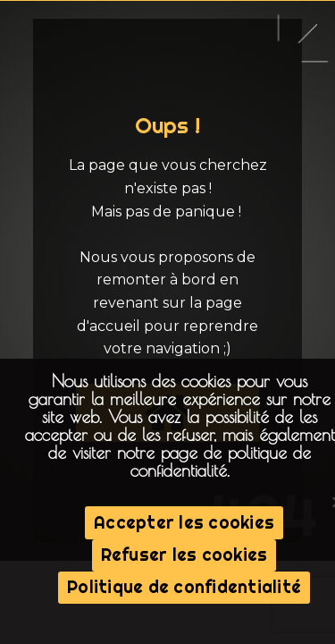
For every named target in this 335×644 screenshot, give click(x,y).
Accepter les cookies (184, 522)
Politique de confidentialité (184, 587)
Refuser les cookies (184, 555)
